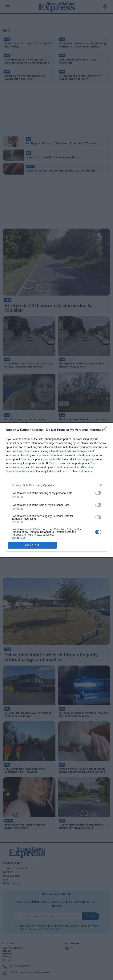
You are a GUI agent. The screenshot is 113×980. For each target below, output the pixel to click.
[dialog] (56, 490)
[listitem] (56, 485)
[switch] (98, 493)
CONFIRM (32, 545)
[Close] (106, 430)
